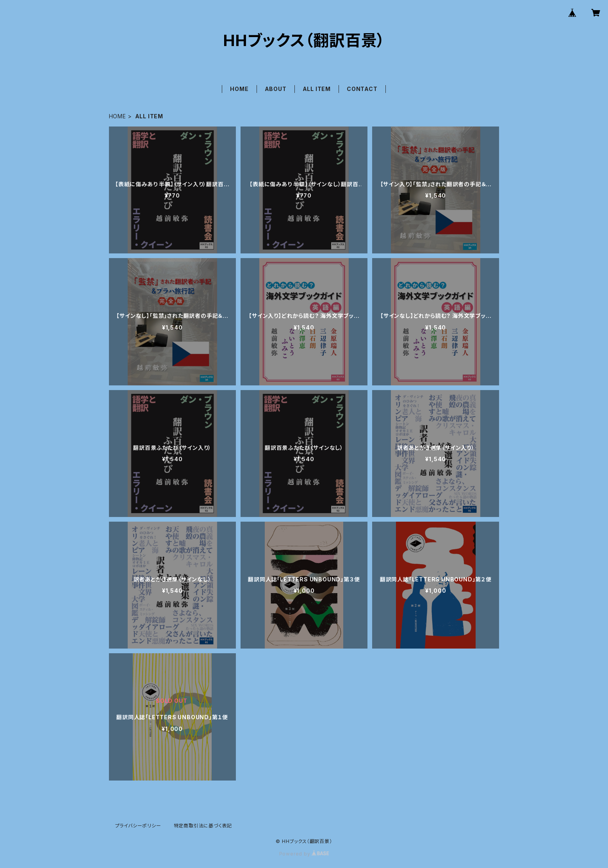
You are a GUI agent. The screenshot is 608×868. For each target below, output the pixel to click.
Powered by (304, 854)
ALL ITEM (317, 89)
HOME (239, 89)
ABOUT (276, 89)
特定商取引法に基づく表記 (203, 826)
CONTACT (362, 89)
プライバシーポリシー (138, 826)
